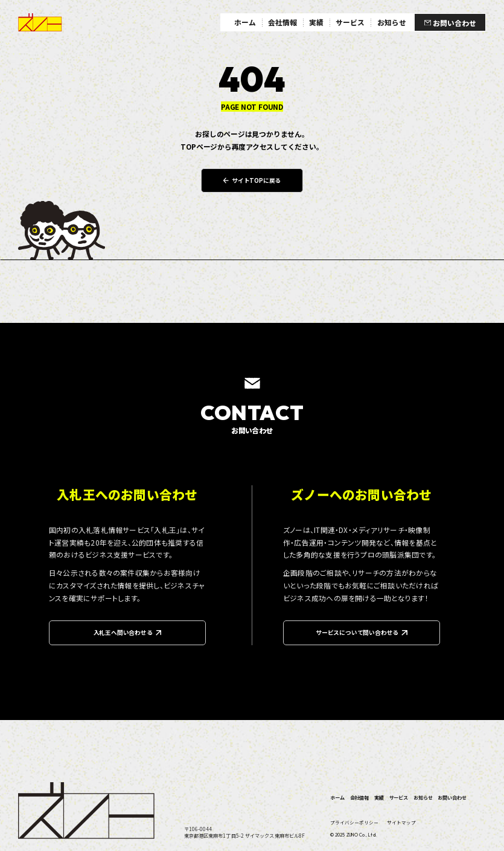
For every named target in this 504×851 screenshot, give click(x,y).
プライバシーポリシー (354, 822)
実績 (379, 798)
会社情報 (359, 798)
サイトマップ (401, 822)
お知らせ (423, 798)
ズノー (40, 23)
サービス (399, 798)
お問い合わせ (452, 798)
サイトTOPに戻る (252, 180)
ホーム (337, 798)
